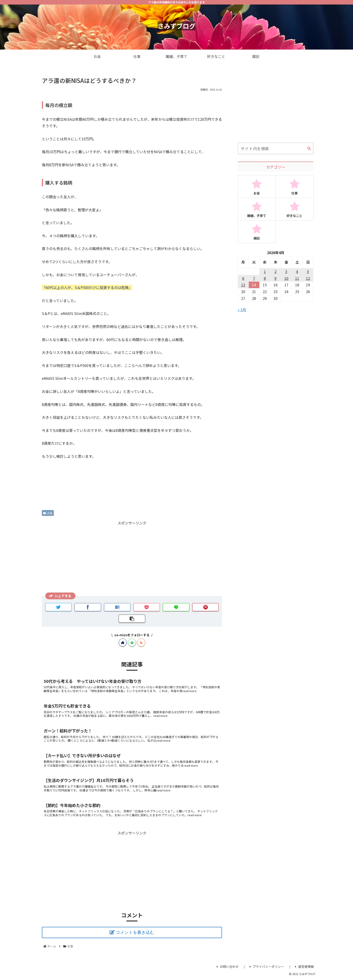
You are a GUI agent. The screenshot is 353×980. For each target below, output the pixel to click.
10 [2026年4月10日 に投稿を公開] (286, 278)
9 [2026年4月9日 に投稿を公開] (275, 278)
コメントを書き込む (135, 932)
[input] (276, 148)
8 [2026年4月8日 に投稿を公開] (265, 278)
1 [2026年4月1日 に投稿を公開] (265, 271)
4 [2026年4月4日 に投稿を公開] (297, 271)
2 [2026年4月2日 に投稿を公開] (275, 271)
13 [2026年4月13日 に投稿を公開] (243, 285)
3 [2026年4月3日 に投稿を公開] (286, 271)
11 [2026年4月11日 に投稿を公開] (297, 278)
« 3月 (242, 310)
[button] (309, 149)
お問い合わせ (228, 966)
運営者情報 (304, 966)
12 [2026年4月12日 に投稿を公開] (308, 278)
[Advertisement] (132, 558)
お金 (48, 513)
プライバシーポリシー (267, 966)
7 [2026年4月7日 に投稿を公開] (254, 278)
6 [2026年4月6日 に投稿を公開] (243, 278)
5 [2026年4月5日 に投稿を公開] (308, 271)
